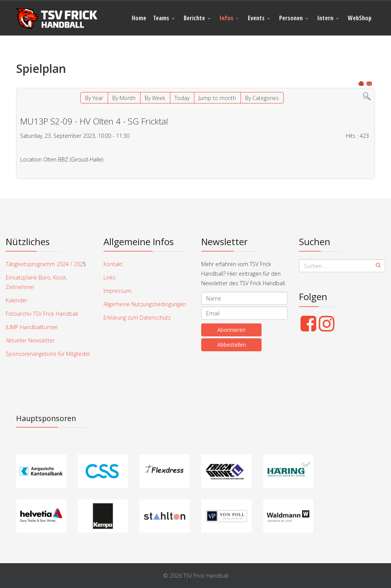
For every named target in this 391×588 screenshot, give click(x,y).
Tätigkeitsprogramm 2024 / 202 (44, 264)
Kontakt (113, 264)
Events (256, 18)
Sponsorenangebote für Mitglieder (48, 354)
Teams (161, 18)
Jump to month (217, 98)
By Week (155, 98)
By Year (94, 98)
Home (139, 18)
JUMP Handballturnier (32, 327)
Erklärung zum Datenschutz (137, 317)
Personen (291, 18)
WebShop (360, 18)
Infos (226, 18)
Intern (325, 18)
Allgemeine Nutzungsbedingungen (145, 304)
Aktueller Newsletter (30, 340)
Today (182, 98)
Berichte (194, 18)
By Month (124, 98)
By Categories (262, 98)
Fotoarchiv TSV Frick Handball (42, 314)
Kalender (17, 300)
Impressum (117, 291)
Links (110, 277)
